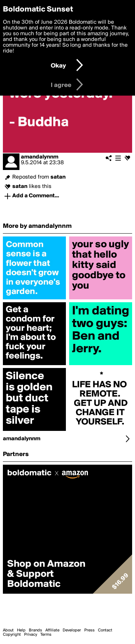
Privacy (31, 635)
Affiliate (52, 630)
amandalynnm (40, 157)
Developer (72, 630)
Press (89, 630)
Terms (46, 635)
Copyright (12, 635)
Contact (105, 630)
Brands (35, 630)
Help (21, 630)
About (8, 630)
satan (58, 177)
